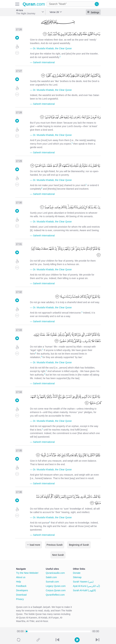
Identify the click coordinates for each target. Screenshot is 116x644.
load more (35, 545)
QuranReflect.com (55, 595)
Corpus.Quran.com (56, 590)
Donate (77, 573)
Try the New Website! (27, 573)
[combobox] (73, 4)
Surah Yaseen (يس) (83, 582)
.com (34, 4)
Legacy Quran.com (56, 586)
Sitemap (77, 577)
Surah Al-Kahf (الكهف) (84, 590)
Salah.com (51, 577)
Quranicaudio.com (55, 573)
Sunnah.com (52, 582)
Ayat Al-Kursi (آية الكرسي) (86, 586)
